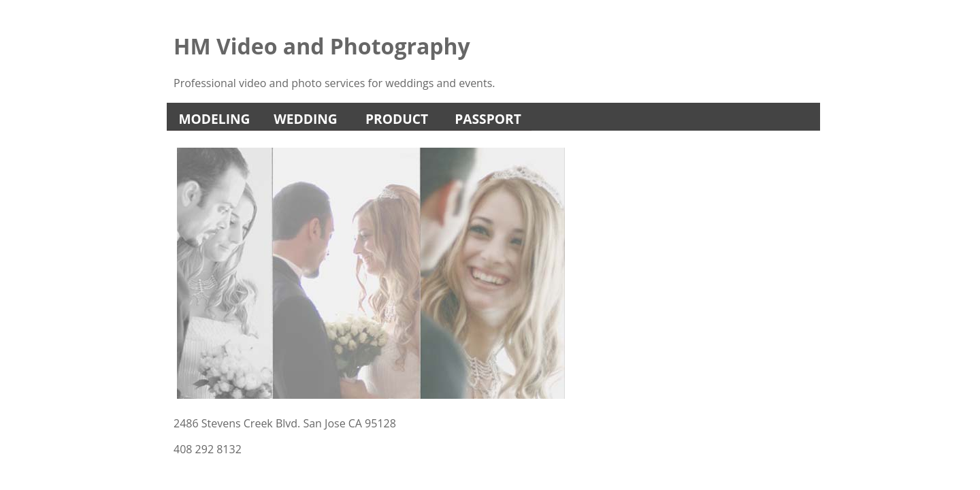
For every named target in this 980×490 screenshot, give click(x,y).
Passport (488, 119)
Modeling (215, 119)
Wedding (306, 119)
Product (397, 119)
